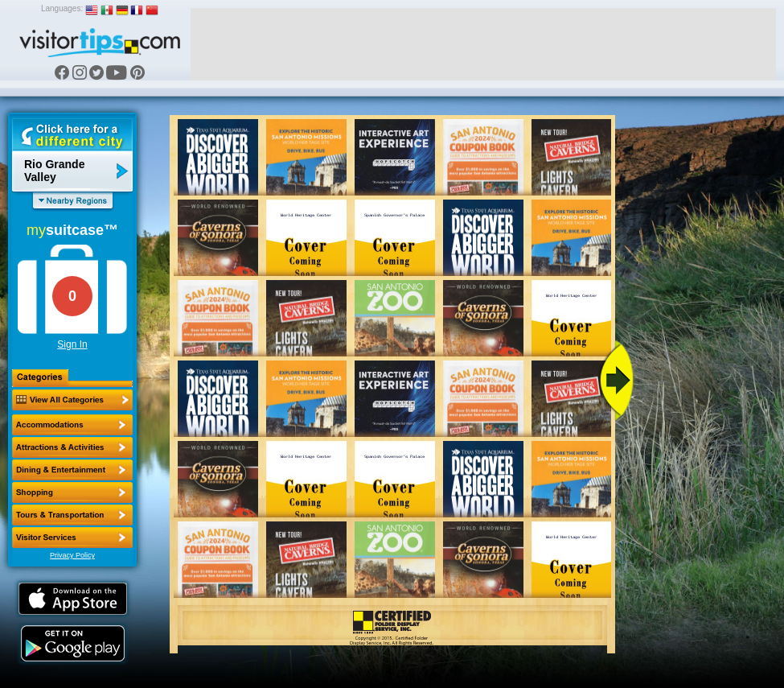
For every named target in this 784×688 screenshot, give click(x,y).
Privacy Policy (72, 555)
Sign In (72, 344)
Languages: (62, 8)
